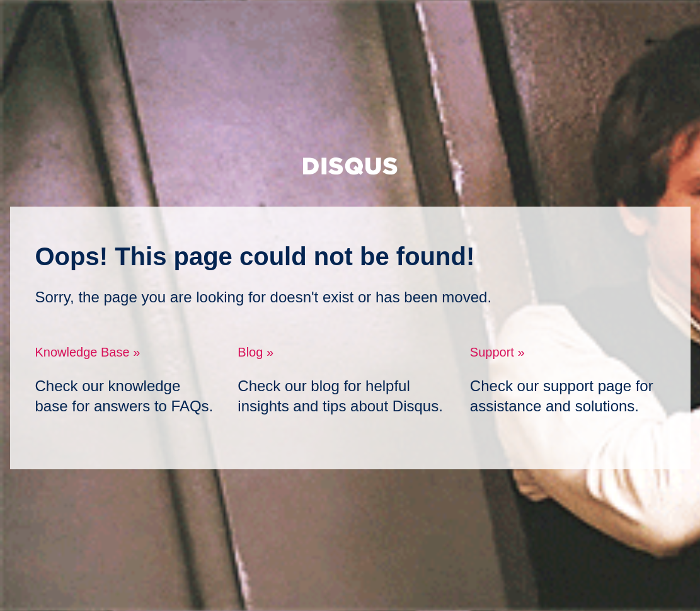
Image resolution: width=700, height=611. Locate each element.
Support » (497, 352)
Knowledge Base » (88, 352)
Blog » (255, 352)
